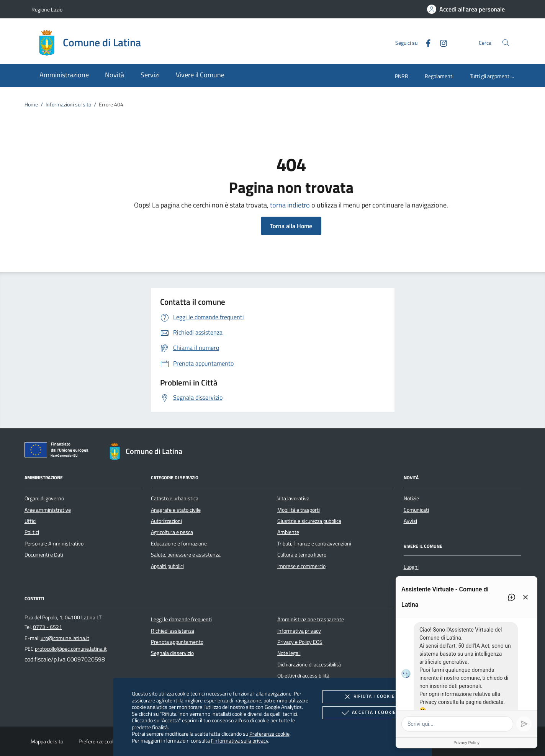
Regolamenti (439, 76)
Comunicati (416, 510)
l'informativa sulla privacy (240, 740)
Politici (32, 532)
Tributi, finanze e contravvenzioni (314, 544)
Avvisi (410, 521)
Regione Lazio (47, 9)
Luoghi (411, 567)
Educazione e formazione (179, 544)
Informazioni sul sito (68, 105)
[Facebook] (425, 42)
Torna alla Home (291, 226)
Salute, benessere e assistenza (186, 555)
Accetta (368, 713)
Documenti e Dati (44, 555)
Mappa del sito (47, 741)
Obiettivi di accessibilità (303, 676)
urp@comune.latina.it (65, 638)
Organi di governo (44, 498)
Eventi (411, 578)
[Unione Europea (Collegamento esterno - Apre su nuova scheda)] (59, 451)
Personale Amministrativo (54, 544)
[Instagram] (440, 42)
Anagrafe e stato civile (176, 510)
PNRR (402, 76)
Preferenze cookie (269, 734)
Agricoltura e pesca (172, 532)
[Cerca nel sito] (506, 43)
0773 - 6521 (47, 627)
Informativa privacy (299, 631)
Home (31, 105)
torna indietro (290, 205)
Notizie (411, 498)
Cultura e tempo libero (302, 555)
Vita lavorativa (293, 498)
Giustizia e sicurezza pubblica (309, 521)
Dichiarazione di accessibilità (309, 665)
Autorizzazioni (166, 521)
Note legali (289, 653)
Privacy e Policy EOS (300, 642)
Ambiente (288, 532)
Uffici (30, 521)
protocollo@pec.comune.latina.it (71, 649)
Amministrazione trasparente (311, 619)
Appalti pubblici (167, 566)
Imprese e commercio (301, 566)
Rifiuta (368, 697)
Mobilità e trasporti (299, 510)
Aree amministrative (48, 510)
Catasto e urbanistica (175, 498)
